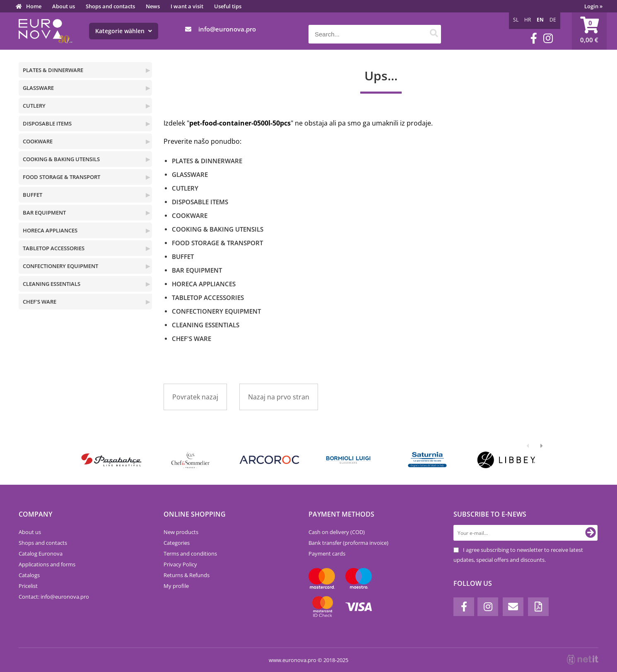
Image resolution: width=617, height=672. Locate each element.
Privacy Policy (180, 564)
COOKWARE (38, 141)
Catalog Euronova (41, 554)
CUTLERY (34, 106)
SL (516, 20)
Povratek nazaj (195, 397)
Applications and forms (47, 564)
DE (553, 20)
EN (540, 20)
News (153, 6)
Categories (177, 543)
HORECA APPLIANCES (50, 230)
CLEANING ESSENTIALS (52, 284)
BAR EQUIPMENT (44, 213)
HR (528, 20)
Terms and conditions (190, 554)
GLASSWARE (38, 88)
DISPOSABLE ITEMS (47, 123)
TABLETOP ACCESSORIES (54, 248)
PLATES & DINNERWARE (53, 70)
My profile (176, 586)
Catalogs (29, 575)
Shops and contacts (110, 6)
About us (64, 6)
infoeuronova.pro (227, 29)
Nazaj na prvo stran (279, 397)
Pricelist (28, 586)
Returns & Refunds (187, 575)
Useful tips (228, 6)
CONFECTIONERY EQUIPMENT (60, 266)
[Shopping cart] (589, 31)
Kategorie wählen (124, 31)
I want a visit (187, 6)
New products (181, 532)
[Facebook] (534, 38)
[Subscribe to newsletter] (590, 533)
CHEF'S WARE (40, 302)
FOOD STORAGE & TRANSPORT (61, 177)
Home (34, 6)
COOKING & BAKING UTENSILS (61, 159)
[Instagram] (548, 38)
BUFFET (33, 195)
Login (593, 6)
